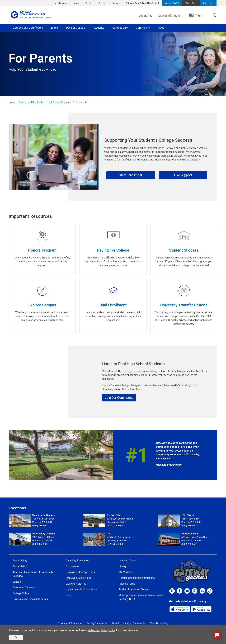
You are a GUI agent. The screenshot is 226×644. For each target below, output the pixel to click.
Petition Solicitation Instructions (137, 578)
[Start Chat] (217, 635)
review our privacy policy (101, 630)
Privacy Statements (97, 623)
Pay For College (76, 28)
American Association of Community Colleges (33, 574)
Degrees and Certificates (28, 28)
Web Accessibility (159, 623)
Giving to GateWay (76, 584)
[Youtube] (187, 591)
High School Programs (60, 102)
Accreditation (20, 566)
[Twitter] (172, 591)
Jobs (69, 595)
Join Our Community (119, 398)
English (197, 15)
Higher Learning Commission (82, 589)
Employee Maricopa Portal (81, 572)
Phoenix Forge (190, 534)
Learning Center (127, 561)
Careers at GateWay (24, 588)
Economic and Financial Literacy (30, 599)
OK (16, 637)
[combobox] (199, 15)
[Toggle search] (215, 16)
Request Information (169, 16)
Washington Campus (44, 515)
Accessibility (20, 561)
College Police (21, 593)
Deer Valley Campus (44, 534)
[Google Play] (201, 609)
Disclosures (73, 566)
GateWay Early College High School (142, 3)
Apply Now (208, 3)
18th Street (188, 515)
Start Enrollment (131, 175)
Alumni (116, 3)
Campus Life (120, 28)
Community (143, 28)
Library (122, 566)
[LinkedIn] (202, 591)
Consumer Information (70, 623)
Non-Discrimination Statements (129, 623)
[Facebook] (180, 591)
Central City (113, 515)
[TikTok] (210, 591)
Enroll (55, 28)
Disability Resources (77, 561)
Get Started (145, 16)
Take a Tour (191, 3)
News (76, 3)
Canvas (17, 582)
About (162, 28)
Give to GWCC (172, 3)
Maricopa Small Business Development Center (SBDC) (141, 597)
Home (12, 102)
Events (89, 3)
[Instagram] (195, 591)
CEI (109, 534)
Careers (102, 3)
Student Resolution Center (133, 589)
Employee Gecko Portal (79, 578)
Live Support (183, 175)
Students (99, 28)
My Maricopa (61, 3)
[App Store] (180, 609)
